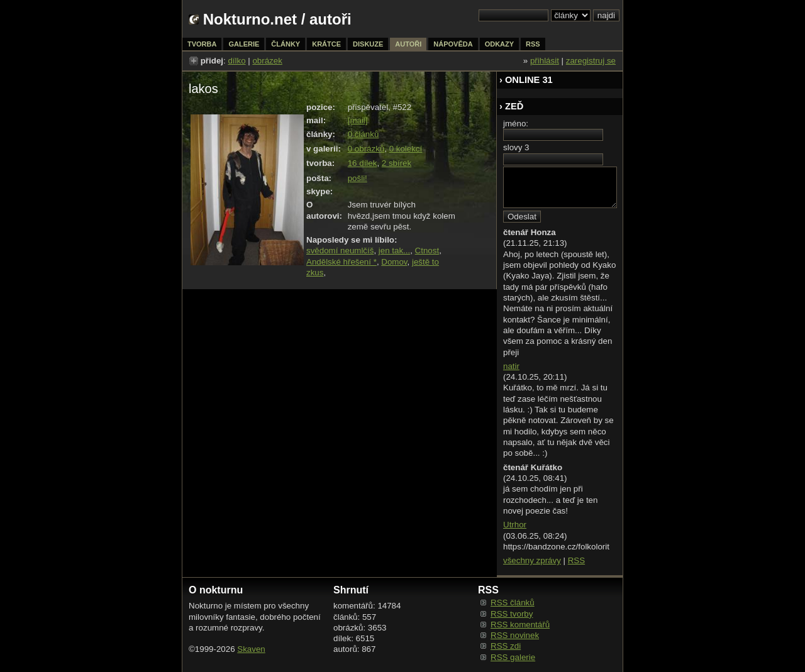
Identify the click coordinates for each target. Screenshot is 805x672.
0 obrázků (366, 149)
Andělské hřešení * (341, 262)
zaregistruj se (591, 61)
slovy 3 (516, 147)
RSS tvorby (512, 614)
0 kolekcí (406, 149)
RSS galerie (513, 657)
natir (511, 366)
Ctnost (427, 251)
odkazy (499, 44)
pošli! (358, 178)
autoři (408, 44)
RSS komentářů (520, 625)
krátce (326, 44)
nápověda (453, 44)
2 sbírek (397, 163)
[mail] (358, 120)
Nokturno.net (250, 19)
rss (533, 44)
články (286, 44)
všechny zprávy (532, 560)
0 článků (364, 134)
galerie (244, 44)
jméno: (516, 124)
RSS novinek (515, 635)
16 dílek (363, 163)
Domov (394, 262)
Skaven (251, 649)
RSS (576, 560)
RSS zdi (506, 646)
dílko (236, 61)
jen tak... (394, 251)
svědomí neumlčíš (340, 251)
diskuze (368, 44)
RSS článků (513, 603)
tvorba (202, 44)
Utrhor (515, 525)
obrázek (267, 61)
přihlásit (545, 61)
